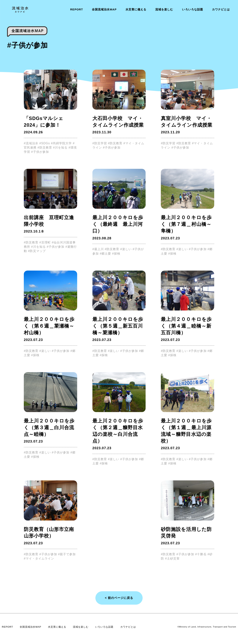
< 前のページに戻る (119, 598)
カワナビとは (221, 9)
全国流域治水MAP (104, 9)
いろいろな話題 (192, 9)
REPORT (77, 9)
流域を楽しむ (164, 9)
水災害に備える (136, 9)
